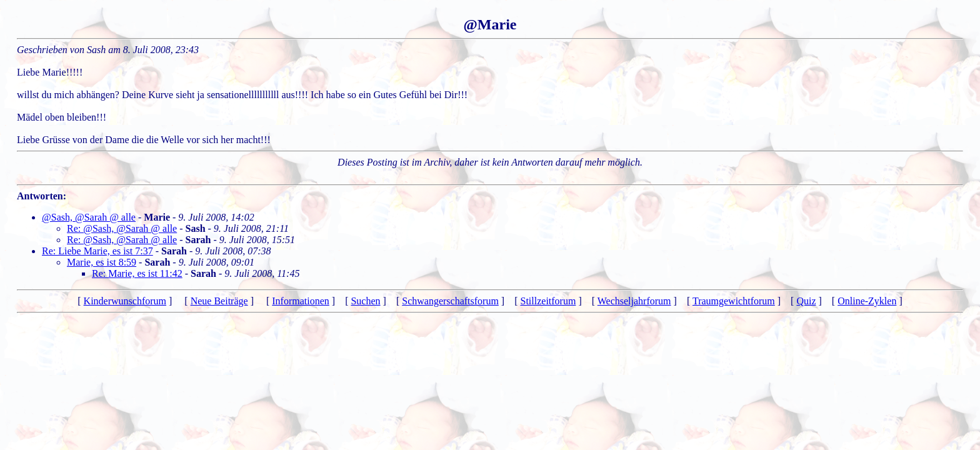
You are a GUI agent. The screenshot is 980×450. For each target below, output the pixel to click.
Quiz (806, 301)
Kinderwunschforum (125, 301)
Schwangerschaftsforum (450, 301)
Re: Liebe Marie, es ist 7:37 (97, 251)
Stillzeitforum (548, 301)
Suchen (365, 301)
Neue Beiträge (219, 301)
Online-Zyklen (867, 301)
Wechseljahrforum (634, 301)
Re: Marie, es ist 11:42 (137, 273)
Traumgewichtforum (734, 301)
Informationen (301, 301)
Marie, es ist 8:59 (102, 262)
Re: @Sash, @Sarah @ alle (122, 228)
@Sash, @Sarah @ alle (89, 217)
